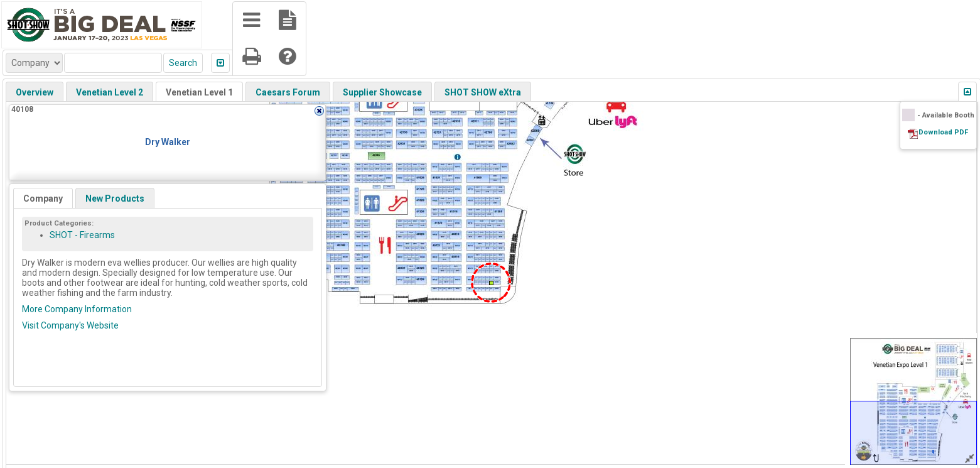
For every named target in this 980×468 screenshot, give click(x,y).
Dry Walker (168, 142)
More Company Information (77, 309)
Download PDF (943, 132)
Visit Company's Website (70, 325)
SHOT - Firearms (82, 235)
